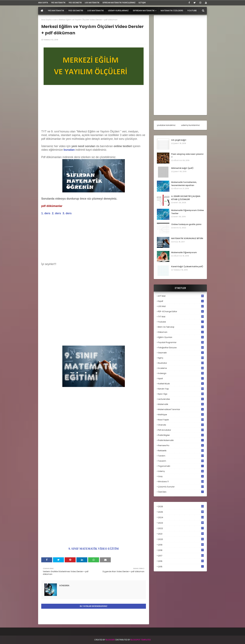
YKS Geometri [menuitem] (76, 11)
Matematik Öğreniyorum (184, 252)
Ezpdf (181, 301)
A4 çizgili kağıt (179, 140)
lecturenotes (181, 399)
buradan (69, 150)
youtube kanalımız (166, 125)
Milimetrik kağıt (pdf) (182, 168)
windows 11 (181, 482)
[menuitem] (42, 11)
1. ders (46, 213)
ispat (181, 379)
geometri (181, 353)
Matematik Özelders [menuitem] (172, 11)
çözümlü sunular (181, 487)
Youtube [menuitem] (192, 11)
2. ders (56, 213)
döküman (181, 332)
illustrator (181, 363)
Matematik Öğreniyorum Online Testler (187, 212)
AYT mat (181, 296)
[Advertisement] (94, 108)
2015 (181, 567)
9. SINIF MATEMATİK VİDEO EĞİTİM (94, 549)
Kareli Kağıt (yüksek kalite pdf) (187, 266)
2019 (181, 545)
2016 (181, 561)
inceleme (181, 368)
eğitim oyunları (181, 337)
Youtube (181, 322)
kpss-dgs (181, 394)
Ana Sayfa (46, 20)
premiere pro (181, 445)
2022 (181, 528)
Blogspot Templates (141, 640)
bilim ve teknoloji (181, 327)
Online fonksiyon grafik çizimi (186, 224)
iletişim (142, 3)
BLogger (110, 640)
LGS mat (181, 306)
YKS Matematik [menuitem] (56, 11)
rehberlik (181, 451)
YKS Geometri (75, 3)
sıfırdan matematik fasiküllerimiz (119, 3)
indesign (181, 373)
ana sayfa (43, 3)
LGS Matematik (92, 3)
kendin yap (181, 389)
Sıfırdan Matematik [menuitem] (144, 11)
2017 (181, 556)
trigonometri (181, 466)
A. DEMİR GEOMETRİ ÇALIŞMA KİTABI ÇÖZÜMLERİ (186, 198)
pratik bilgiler (181, 435)
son (55, 20)
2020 (181, 539)
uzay (181, 476)
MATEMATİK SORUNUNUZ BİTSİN (187, 238)
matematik (181, 404)
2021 (181, 534)
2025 (181, 512)
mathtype (181, 415)
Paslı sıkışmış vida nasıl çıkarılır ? (187, 156)
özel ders (181, 492)
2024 (181, 517)
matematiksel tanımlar (181, 409)
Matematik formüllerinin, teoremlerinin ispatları (184, 184)
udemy (181, 471)
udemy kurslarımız (190, 125)
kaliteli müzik (181, 384)
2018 (181, 550)
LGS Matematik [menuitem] (96, 11)
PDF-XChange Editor (181, 311)
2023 (181, 523)
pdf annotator (181, 430)
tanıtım (181, 456)
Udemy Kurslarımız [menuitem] (118, 11)
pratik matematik (181, 440)
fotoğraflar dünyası (181, 348)
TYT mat (181, 317)
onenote (181, 425)
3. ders (67, 213)
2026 (181, 507)
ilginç (181, 358)
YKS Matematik (58, 3)
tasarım (181, 461)
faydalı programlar (181, 342)
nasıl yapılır (181, 420)
